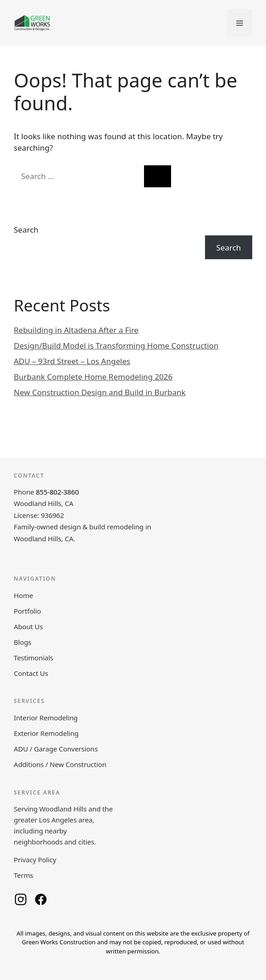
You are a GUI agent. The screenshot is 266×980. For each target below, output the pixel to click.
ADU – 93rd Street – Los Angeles (72, 361)
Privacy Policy (35, 860)
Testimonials (33, 658)
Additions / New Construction (60, 764)
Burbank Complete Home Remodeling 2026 (93, 377)
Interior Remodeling (46, 718)
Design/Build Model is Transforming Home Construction (116, 346)
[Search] (158, 176)
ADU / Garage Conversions (56, 749)
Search (26, 230)
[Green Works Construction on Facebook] (41, 899)
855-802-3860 (57, 492)
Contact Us (31, 673)
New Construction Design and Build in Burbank (100, 392)
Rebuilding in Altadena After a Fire (76, 330)
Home (23, 595)
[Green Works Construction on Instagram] (21, 899)
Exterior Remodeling (46, 733)
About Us (28, 626)
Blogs (22, 642)
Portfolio (27, 611)
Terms (23, 875)
